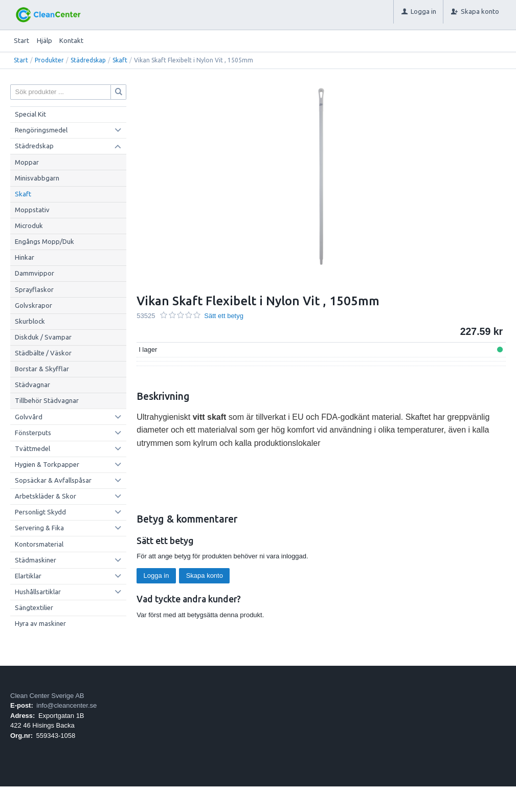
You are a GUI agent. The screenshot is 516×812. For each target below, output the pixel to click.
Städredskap (88, 60)
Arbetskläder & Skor (46, 496)
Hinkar (25, 257)
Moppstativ (32, 210)
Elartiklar (28, 576)
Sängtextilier (34, 607)
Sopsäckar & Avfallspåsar (53, 480)
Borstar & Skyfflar (42, 369)
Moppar (27, 162)
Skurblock (30, 321)
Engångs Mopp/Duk (44, 241)
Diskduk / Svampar (43, 337)
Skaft (120, 60)
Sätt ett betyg (224, 316)
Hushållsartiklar (38, 592)
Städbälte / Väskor (43, 353)
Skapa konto (205, 576)
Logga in (156, 576)
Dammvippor (35, 273)
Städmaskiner (36, 560)
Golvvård (29, 417)
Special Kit (30, 114)
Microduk (29, 225)
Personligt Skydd (40, 512)
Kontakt (71, 40)
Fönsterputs (33, 433)
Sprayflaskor (34, 289)
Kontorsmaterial (39, 544)
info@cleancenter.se (66, 705)
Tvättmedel (32, 448)
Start (21, 40)
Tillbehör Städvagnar (47, 400)
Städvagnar (32, 385)
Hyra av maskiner (40, 623)
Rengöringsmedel (41, 130)
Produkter (49, 60)
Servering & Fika (39, 528)
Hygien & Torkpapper (47, 464)
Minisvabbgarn (37, 178)
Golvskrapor (33, 305)
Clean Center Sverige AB (47, 696)
